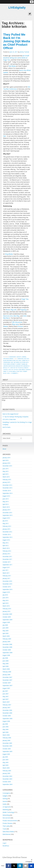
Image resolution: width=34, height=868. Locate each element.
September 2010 (7, 589)
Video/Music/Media (8, 359)
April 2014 (6, 504)
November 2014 (7, 488)
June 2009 (6, 628)
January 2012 (6, 554)
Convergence (12, 357)
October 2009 (7, 617)
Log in (4, 843)
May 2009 (6, 631)
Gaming (5, 799)
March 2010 (6, 606)
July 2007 (5, 691)
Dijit (4, 136)
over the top (14, 368)
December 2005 (7, 743)
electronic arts (24, 362)
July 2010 (5, 595)
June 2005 (6, 760)
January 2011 (6, 578)
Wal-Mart (6, 318)
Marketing (6, 810)
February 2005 (7, 771)
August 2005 (6, 754)
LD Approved (6, 807)
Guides (5, 804)
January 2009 (6, 642)
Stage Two (25, 299)
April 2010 (6, 603)
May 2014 (6, 502)
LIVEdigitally (17, 8)
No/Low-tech (7, 818)
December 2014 (7, 485)
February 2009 (7, 639)
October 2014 (7, 491)
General (24, 357)
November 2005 (7, 746)
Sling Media (9, 254)
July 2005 (5, 757)
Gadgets (19, 357)
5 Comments (14, 373)
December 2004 (7, 776)
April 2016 (6, 460)
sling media (22, 370)
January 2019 (6, 458)
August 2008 (6, 655)
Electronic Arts (8, 316)
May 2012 (6, 543)
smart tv (6, 371)
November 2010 (7, 584)
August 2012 (6, 540)
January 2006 (6, 740)
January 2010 (6, 611)
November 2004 (7, 779)
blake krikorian (7, 360)
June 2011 (6, 570)
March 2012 (6, 548)
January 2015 (6, 482)
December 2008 (7, 644)
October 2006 (7, 716)
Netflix (5, 368)
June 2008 (6, 661)
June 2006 (6, 727)
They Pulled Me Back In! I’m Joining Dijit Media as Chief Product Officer (17, 41)
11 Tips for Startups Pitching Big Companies (16, 417)
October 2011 (7, 562)
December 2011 (7, 556)
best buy (27, 359)
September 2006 (7, 718)
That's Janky (6, 826)
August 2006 (6, 721)
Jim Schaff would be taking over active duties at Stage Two (16, 58)
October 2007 (7, 683)
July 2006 (5, 724)
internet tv (14, 364)
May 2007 (6, 696)
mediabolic (26, 366)
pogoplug (21, 368)
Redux (6, 326)
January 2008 (6, 675)
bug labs (19, 360)
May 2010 (6, 600)
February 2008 (7, 672)
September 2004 (7, 784)
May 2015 (6, 471)
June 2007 (6, 694)
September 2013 (7, 515)
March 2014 (6, 507)
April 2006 (6, 732)
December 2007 (7, 677)
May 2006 (6, 729)
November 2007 (7, 680)
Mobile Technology (8, 812)
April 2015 (6, 474)
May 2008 (6, 664)
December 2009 (7, 614)
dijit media (16, 362)
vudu (8, 373)
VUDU (25, 316)
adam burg (21, 359)
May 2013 (6, 523)
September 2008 (7, 653)
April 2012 (6, 545)
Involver (20, 326)
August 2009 (6, 622)
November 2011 (7, 559)
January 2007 (6, 707)
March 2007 (6, 702)
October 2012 (7, 534)
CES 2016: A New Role (9, 419)
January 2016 (6, 463)
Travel (4, 829)
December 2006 (7, 710)
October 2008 (7, 650)
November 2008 (7, 647)
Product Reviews (8, 823)
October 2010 (7, 587)
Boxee (8, 310)
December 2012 (7, 532)
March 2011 (6, 573)
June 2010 (6, 598)
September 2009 (7, 620)
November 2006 (7, 713)
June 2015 (6, 469)
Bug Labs (14, 310)
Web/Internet (6, 834)
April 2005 (6, 765)
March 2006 (6, 735)
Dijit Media (12, 66)
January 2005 (6, 773)
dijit (12, 362)
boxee (14, 360)
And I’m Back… (7, 427)
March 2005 (6, 768)
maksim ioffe (19, 366)
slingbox (28, 370)
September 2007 (7, 685)
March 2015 (6, 477)
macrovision (12, 366)
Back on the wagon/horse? (11, 414)
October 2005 (7, 749)
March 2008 (6, 669)
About (4, 449)
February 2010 (7, 609)
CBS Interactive (17, 322)
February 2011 (7, 576)
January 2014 (6, 510)
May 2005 (6, 762)
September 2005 (7, 751)
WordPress (6, 846)
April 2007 (6, 699)
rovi (10, 370)
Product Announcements (10, 821)
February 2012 (7, 551)
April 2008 (6, 666)
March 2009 (6, 636)
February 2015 (7, 480)
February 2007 (7, 705)
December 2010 (7, 581)
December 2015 (7, 466)
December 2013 (7, 513)
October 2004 (7, 782)
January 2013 (6, 529)
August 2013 (6, 518)
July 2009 (5, 625)
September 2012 (7, 537)
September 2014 (7, 493)
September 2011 (7, 565)
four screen (7, 364)
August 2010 (6, 592)
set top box (15, 370)
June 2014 (6, 499)
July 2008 (5, 658)
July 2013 (5, 521)
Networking (6, 815)
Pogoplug (23, 310)
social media (12, 371)
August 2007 (6, 688)
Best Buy (17, 316)
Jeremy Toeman (24, 52)
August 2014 (6, 496)
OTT (9, 368)
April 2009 (6, 633)
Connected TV (25, 360)
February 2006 (7, 738)
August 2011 (6, 567)
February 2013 (7, 526)
